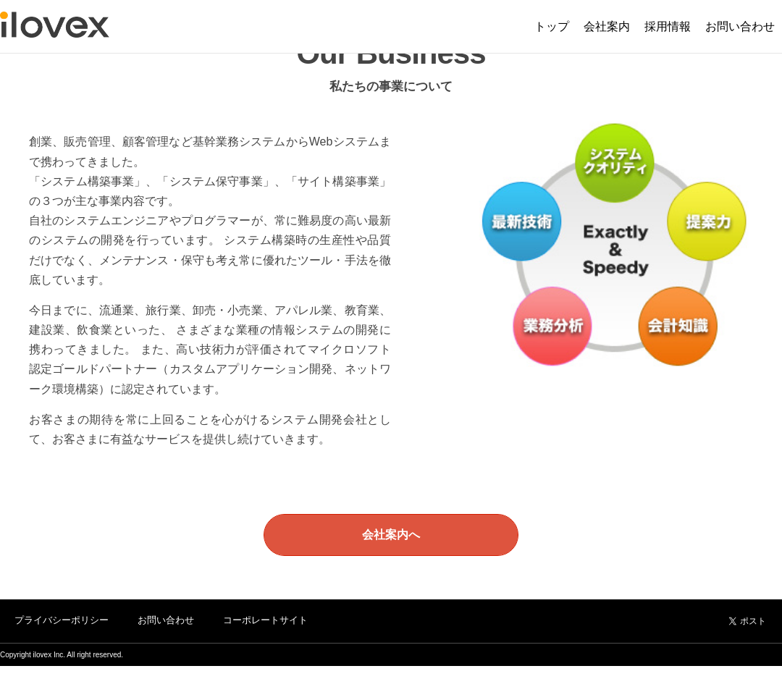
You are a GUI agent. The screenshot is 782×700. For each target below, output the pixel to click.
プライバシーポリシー (62, 620)
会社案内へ (391, 535)
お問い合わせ (166, 620)
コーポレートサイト (265, 620)
